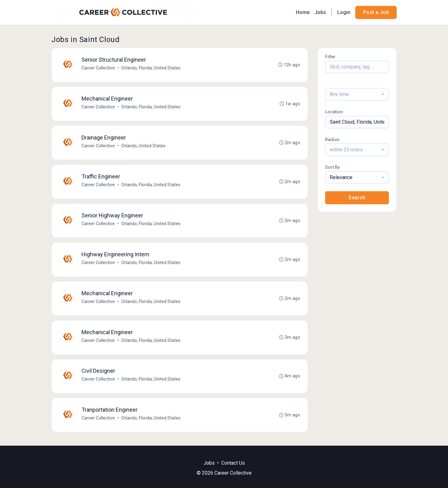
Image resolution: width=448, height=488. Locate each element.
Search (357, 198)
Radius (332, 140)
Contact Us (233, 463)
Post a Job (376, 12)
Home (303, 12)
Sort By (332, 167)
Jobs (320, 12)
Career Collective (98, 68)
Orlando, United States (143, 146)
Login (344, 12)
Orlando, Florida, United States (151, 68)
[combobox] (357, 94)
